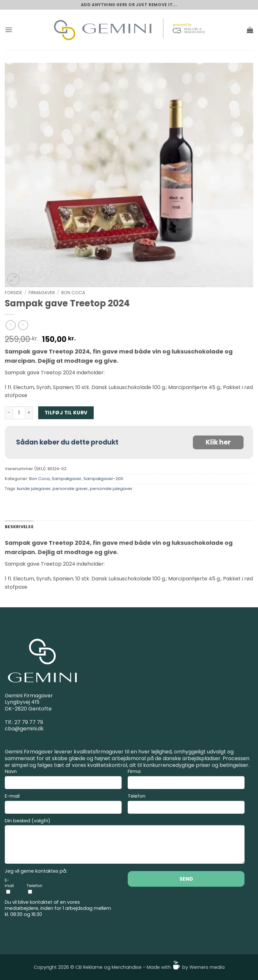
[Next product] (10, 325)
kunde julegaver (34, 489)
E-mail (63, 805)
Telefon (186, 805)
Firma (186, 780)
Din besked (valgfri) (125, 842)
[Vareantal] (19, 413)
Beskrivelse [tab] (19, 527)
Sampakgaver (67, 479)
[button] (9, 30)
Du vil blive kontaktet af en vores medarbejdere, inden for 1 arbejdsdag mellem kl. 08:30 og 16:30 (58, 908)
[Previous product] (23, 325)
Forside (13, 293)
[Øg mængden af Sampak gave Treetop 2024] (29, 413)
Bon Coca (73, 293)
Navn (63, 780)
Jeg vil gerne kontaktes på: (36, 871)
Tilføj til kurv (66, 413)
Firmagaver (42, 293)
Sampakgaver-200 (103, 479)
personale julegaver (111, 489)
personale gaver (70, 489)
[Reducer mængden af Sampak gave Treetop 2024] (9, 413)
